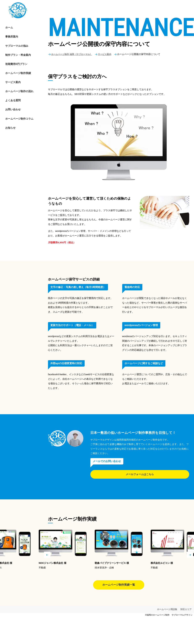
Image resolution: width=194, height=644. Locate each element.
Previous (47, 555)
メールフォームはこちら (140, 474)
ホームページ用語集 (167, 611)
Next (190, 555)
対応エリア (186, 611)
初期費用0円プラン (13, 53)
